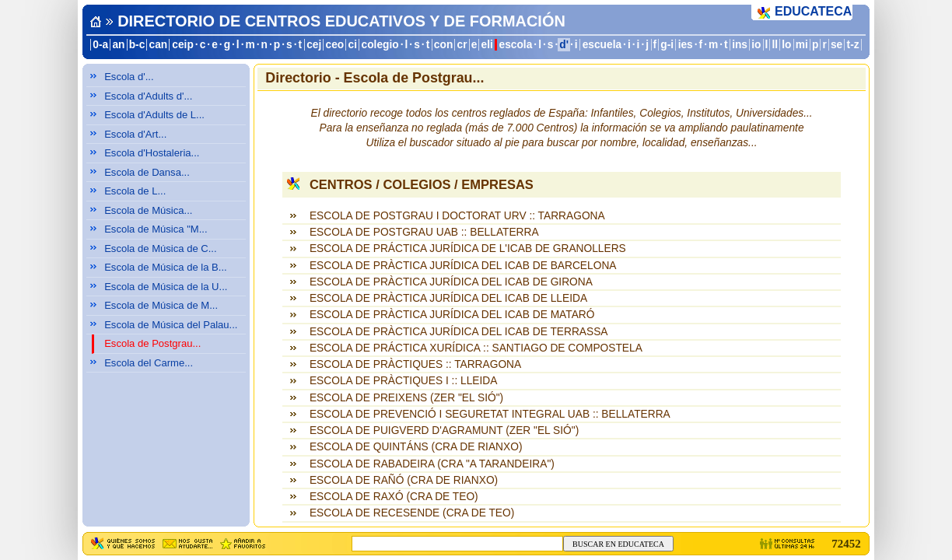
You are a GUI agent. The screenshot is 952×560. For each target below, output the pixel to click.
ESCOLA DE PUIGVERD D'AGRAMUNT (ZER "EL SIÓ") (444, 430)
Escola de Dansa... (147, 172)
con (443, 45)
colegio (380, 45)
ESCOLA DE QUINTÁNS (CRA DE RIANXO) (416, 447)
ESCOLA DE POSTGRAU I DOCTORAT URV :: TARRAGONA (457, 216)
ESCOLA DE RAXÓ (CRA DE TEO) (394, 497)
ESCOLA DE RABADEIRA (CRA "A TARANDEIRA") (432, 464)
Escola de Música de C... (160, 248)
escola (516, 45)
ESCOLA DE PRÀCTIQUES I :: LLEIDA (403, 381)
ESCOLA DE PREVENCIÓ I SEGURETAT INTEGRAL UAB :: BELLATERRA (490, 414)
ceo (335, 45)
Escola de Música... (148, 210)
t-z (853, 45)
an (118, 45)
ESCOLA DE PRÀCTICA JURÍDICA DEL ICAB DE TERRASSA (459, 332)
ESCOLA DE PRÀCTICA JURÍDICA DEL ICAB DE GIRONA (451, 282)
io (756, 45)
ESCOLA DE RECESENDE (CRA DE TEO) (412, 513)
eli (487, 45)
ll (775, 45)
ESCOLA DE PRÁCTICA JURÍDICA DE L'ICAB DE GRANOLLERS (468, 248)
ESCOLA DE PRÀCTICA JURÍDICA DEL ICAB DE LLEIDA (448, 298)
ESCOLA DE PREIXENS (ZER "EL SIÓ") (406, 398)
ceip (183, 45)
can (159, 45)
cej (314, 45)
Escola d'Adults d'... (148, 96)
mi (802, 45)
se (836, 45)
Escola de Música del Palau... (171, 325)
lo (786, 45)
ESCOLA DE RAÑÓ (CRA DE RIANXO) (404, 480)
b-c (137, 45)
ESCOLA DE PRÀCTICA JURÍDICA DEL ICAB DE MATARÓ (452, 315)
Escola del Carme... (149, 363)
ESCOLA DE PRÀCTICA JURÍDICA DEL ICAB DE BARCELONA (463, 266)
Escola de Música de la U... (166, 287)
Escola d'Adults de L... (154, 115)
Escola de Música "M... (156, 229)
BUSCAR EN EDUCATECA (618, 544)
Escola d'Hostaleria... (152, 153)
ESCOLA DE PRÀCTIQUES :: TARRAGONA (415, 364)
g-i (667, 45)
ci (352, 45)
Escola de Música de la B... (166, 267)
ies (686, 45)
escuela (602, 45)
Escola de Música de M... (161, 305)
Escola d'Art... (135, 134)
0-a (100, 45)
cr (462, 45)
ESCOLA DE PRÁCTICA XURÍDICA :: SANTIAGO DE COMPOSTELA (476, 348)
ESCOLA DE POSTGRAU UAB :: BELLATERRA (424, 232)
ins (740, 45)
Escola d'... (129, 77)
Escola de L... (135, 191)
